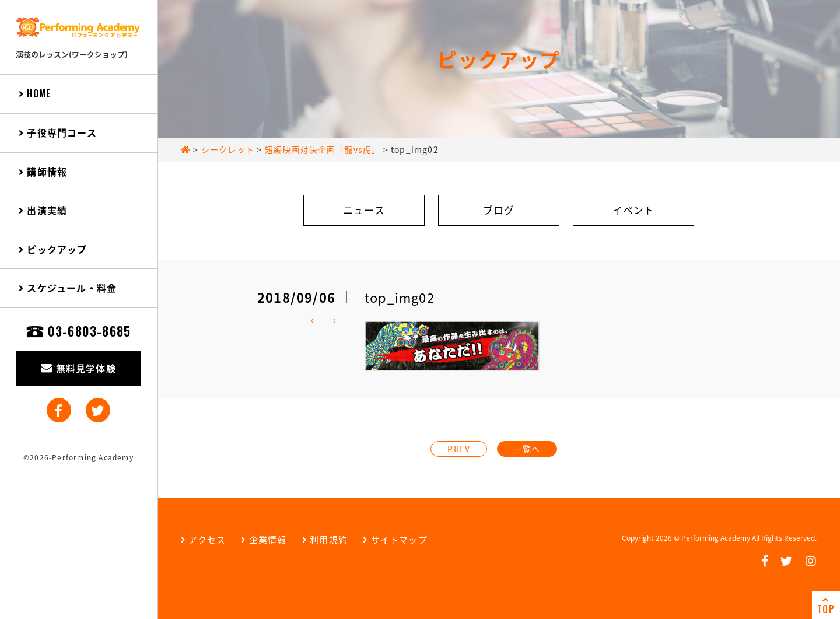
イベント (634, 210)
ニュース (364, 210)
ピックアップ (53, 249)
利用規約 (325, 540)
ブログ (499, 210)
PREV (459, 449)
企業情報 (264, 540)
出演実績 (43, 210)
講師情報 (43, 172)
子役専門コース (58, 132)
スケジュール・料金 (68, 288)
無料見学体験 (78, 368)
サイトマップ (395, 540)
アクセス (203, 540)
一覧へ (527, 449)
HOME (35, 93)
